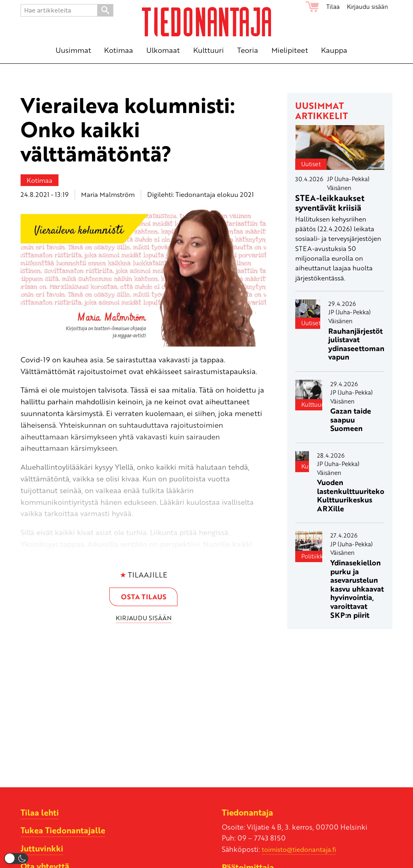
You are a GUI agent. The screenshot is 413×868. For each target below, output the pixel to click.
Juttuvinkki (43, 848)
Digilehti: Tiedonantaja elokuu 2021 (200, 194)
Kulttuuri (312, 404)
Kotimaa (40, 180)
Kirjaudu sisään (366, 6)
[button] (16, 859)
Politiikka (312, 556)
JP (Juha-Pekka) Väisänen (348, 183)
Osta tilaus (144, 597)
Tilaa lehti (40, 812)
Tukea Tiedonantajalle (64, 830)
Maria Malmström (108, 194)
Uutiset (311, 164)
